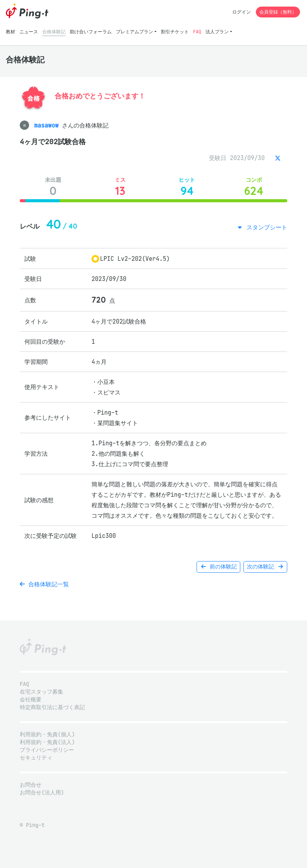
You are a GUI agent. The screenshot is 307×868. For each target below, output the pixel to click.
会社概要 (31, 700)
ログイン (241, 12)
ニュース (29, 32)
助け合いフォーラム (91, 32)
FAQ (197, 32)
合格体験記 (54, 32)
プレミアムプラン (135, 32)
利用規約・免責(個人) (47, 735)
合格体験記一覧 (44, 584)
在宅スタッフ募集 (41, 692)
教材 (10, 32)
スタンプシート (265, 227)
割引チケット (175, 32)
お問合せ (31, 785)
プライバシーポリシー (47, 750)
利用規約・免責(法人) (47, 742)
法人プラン (217, 32)
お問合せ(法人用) (42, 793)
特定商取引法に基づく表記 (52, 707)
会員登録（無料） (278, 12)
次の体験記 (265, 567)
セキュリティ (36, 758)
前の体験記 (218, 567)
